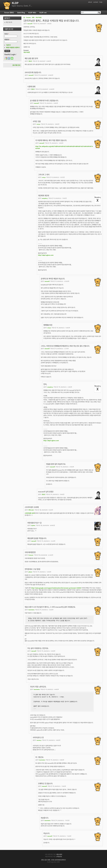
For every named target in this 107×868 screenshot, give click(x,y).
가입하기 (8, 45)
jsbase (30, 572)
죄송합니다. (45, 818)
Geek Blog (21, 13)
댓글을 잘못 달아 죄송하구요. (56, 464)
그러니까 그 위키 (44, 175)
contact (96, 2)
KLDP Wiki (32, 13)
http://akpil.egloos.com (46, 255)
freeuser (31, 555)
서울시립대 (59, 854)
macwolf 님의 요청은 (46, 492)
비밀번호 (7, 39)
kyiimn (33, 525)
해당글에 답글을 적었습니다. (37, 538)
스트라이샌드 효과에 (32, 507)
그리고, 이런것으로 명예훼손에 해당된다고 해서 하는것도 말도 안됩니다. (65, 346)
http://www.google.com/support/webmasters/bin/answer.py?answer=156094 (56, 588)
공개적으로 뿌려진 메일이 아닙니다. (53, 279)
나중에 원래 (31, 86)
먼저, (45, 384)
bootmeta (31, 610)
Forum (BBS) (9, 13)
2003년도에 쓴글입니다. (33, 72)
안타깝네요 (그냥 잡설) (33, 569)
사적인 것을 (37, 121)
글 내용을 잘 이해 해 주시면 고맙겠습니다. (44, 101)
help (101, 2)
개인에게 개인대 (44, 195)
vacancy (39, 740)
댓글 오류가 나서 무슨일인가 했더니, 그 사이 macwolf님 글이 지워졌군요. (50, 607)
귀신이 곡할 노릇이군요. (38, 687)
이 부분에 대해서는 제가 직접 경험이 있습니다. (51, 140)
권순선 (30, 61)
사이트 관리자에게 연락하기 (58, 860)
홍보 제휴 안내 (16, 65)
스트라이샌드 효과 (30, 513)
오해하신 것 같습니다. (46, 783)
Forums (28, 17)
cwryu (38, 124)
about (90, 2)
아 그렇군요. (40, 757)
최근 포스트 (9, 22)
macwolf (30, 24)
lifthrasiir (31, 510)
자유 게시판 (39, 17)
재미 (33, 17)
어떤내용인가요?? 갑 (34, 523)
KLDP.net (43, 13)
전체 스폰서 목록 (46, 860)
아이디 (7, 34)
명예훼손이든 (48, 325)
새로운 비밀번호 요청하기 (13, 47)
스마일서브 (59, 857)
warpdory (45, 198)
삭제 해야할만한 (30, 552)
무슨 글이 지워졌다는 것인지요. (38, 648)
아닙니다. (47, 833)
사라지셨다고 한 (38, 737)
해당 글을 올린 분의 (31, 58)
